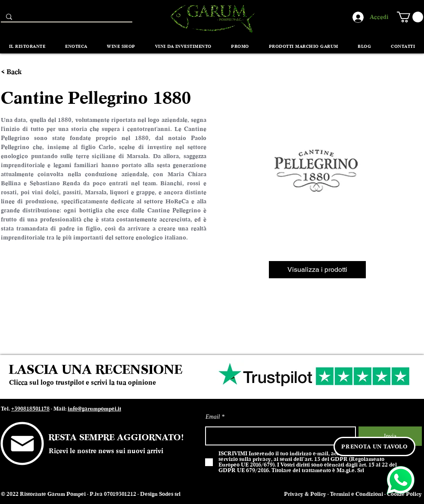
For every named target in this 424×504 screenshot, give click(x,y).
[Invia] (390, 436)
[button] (410, 17)
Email (213, 417)
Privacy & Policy (305, 494)
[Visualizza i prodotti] (317, 270)
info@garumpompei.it (94, 409)
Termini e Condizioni (357, 494)
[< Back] (17, 72)
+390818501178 (30, 409)
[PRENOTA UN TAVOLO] (374, 446)
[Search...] (66, 19)
